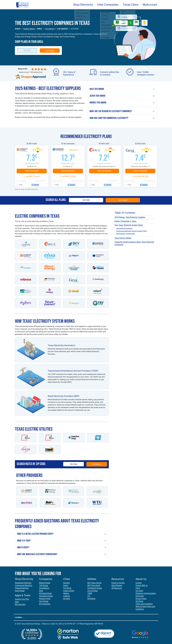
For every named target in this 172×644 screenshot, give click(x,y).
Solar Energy (20, 591)
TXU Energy (44, 585)
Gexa (41, 591)
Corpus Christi (69, 591)
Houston (66, 583)
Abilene (66, 593)
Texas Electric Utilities (123, 238)
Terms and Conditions (144, 604)
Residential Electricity (23, 583)
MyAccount (150, 5)
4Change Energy (45, 593)
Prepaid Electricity (22, 588)
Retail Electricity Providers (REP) (126, 234)
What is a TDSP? (24, 541)
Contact (139, 583)
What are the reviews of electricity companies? (111, 111)
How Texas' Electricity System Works (129, 225)
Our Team (139, 591)
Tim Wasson (50, 29)
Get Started (50, 51)
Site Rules (139, 601)
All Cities (67, 599)
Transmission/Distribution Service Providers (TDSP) (131, 231)
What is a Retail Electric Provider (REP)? (35, 534)
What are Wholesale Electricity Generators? (37, 554)
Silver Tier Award (97, 96)
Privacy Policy (141, 599)
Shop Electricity (83, 5)
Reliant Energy (45, 583)
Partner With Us (142, 585)
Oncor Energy (92, 591)
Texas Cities (131, 5)
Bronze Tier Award (98, 103)
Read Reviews (117, 585)
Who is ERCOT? (23, 547)
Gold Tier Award (97, 89)
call (33, 176)
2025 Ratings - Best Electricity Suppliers (130, 217)
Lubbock (67, 596)
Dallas (66, 585)
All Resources (117, 588)
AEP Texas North (94, 585)
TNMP (90, 593)
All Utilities (91, 599)
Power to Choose (118, 583)
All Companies (45, 604)
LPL (89, 596)
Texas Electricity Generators (124, 229)
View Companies (108, 5)
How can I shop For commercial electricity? (109, 118)
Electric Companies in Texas (125, 221)
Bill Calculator (20, 604)
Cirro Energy (44, 601)
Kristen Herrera (29, 29)
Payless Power (45, 599)
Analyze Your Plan (22, 599)
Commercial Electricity (24, 585)
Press (138, 588)
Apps (17, 602)
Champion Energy (46, 596)
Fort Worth (67, 588)
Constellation (44, 588)
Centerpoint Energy (95, 588)
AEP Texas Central (94, 583)
